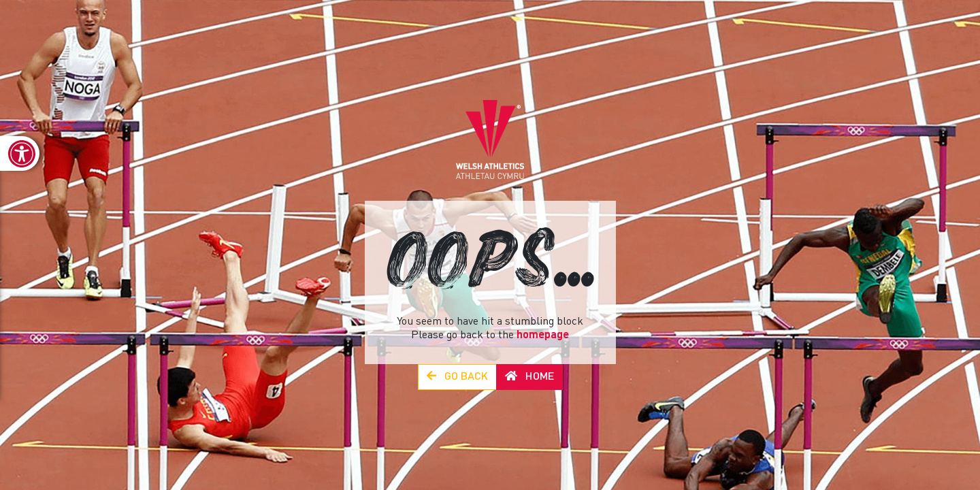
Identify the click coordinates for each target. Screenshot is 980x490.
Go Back (457, 377)
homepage (543, 336)
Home (529, 377)
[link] (20, 153)
